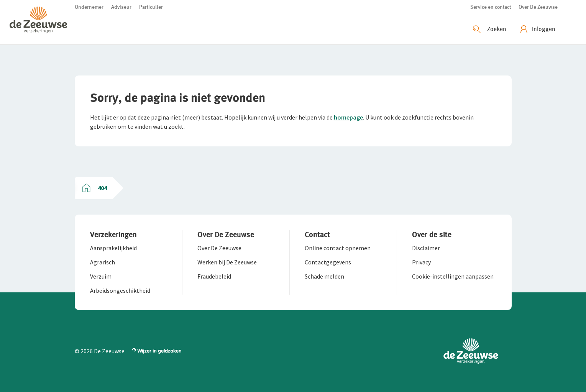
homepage (348, 117)
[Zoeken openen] (491, 29)
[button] (42, 22)
